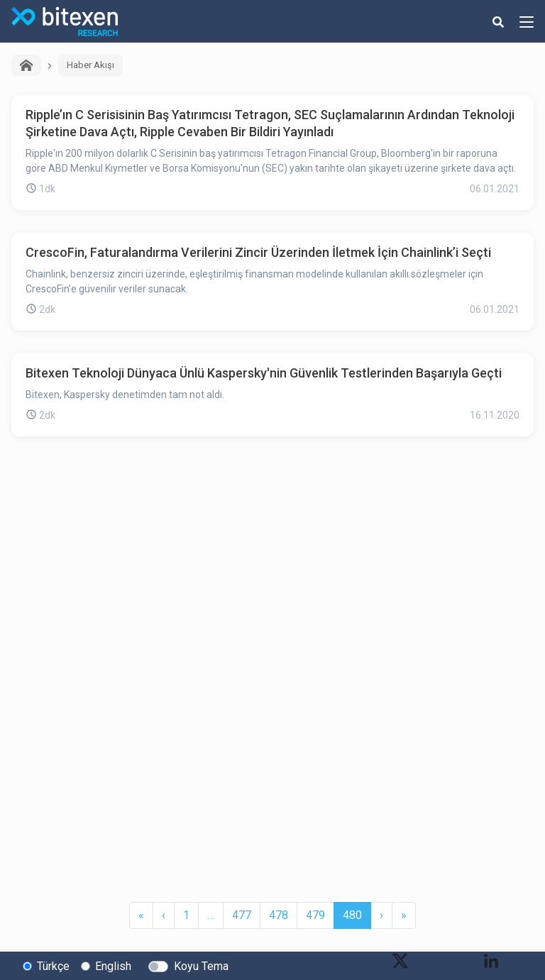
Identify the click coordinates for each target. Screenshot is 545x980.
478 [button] (279, 915)
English (113, 966)
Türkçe (53, 966)
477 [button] (242, 915)
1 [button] (186, 915)
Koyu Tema (201, 966)
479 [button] (315, 915)
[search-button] (498, 21)
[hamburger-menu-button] (527, 21)
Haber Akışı (90, 65)
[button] (141, 915)
